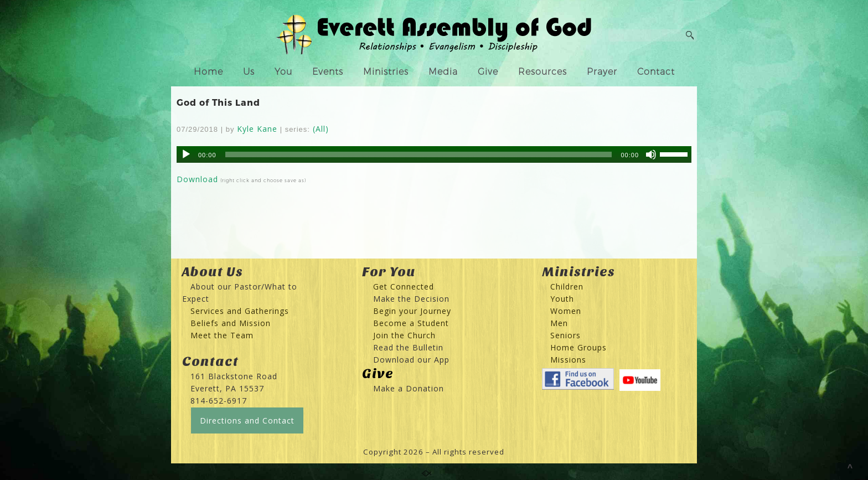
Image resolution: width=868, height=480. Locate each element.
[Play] (186, 154)
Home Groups (578, 347)
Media (443, 72)
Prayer (602, 72)
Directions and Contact (247, 420)
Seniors (565, 335)
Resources (542, 72)
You (283, 72)
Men (559, 323)
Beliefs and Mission (231, 323)
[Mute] (651, 154)
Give (488, 72)
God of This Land (218, 102)
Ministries (386, 72)
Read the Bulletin (408, 347)
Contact (656, 72)
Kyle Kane (257, 129)
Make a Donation (409, 388)
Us (249, 72)
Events (328, 72)
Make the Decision (411, 299)
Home (208, 72)
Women (566, 311)
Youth (562, 299)
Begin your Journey (408, 311)
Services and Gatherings (240, 311)
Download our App (411, 360)
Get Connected (402, 287)
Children (567, 287)
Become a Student (411, 323)
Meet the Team (222, 335)
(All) (321, 129)
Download (197, 179)
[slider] (419, 154)
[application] (434, 154)
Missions (568, 360)
